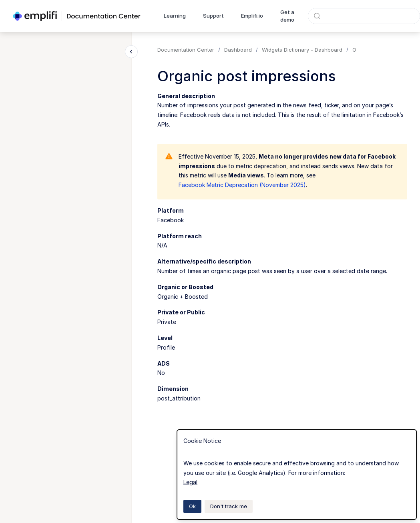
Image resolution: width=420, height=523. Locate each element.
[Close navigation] (131, 52)
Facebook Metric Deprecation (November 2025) (242, 185)
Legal (190, 482)
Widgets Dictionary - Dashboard (302, 50)
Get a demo (287, 16)
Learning (175, 16)
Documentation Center (186, 50)
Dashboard (238, 50)
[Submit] (317, 16)
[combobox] (364, 16)
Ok (192, 506)
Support (213, 16)
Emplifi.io (252, 16)
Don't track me (229, 506)
